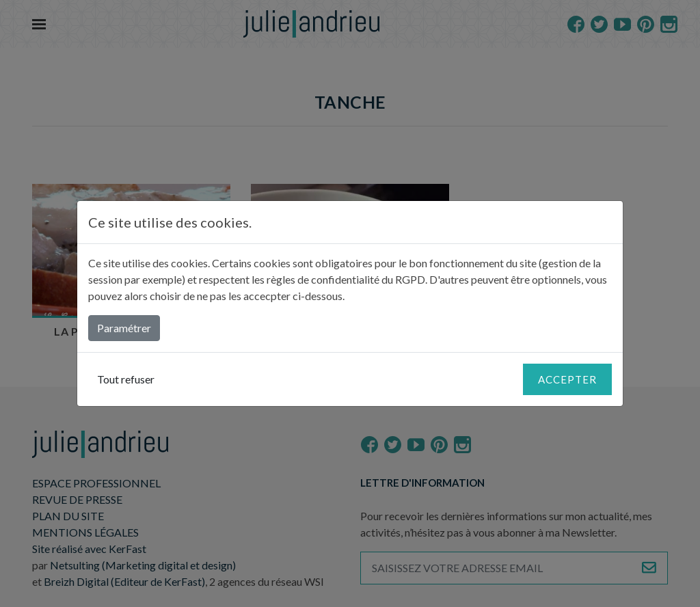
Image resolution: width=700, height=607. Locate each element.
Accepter (567, 379)
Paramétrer (124, 328)
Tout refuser (126, 379)
